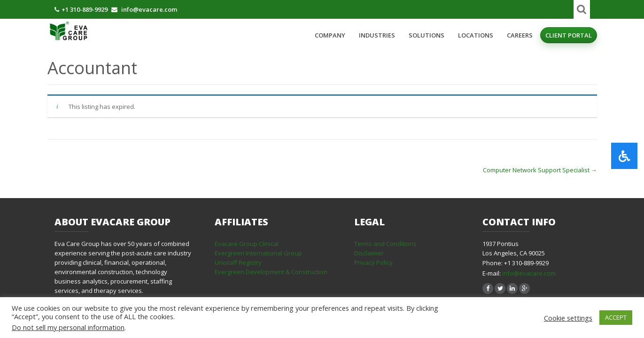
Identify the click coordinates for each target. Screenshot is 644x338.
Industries (377, 35)
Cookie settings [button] (568, 318)
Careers (520, 35)
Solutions (427, 35)
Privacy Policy (373, 262)
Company (330, 35)
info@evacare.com (529, 273)
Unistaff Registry (238, 262)
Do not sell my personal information (68, 327)
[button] (624, 156)
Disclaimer (369, 253)
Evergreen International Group (258, 253)
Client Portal (569, 35)
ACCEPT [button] (616, 317)
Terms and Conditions (385, 244)
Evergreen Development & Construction (271, 272)
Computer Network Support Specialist (540, 170)
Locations (476, 35)
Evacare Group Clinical (247, 244)
